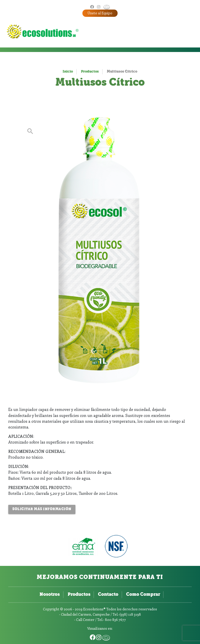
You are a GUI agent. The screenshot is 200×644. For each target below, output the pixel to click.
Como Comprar (143, 595)
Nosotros (50, 595)
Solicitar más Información (42, 509)
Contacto (108, 595)
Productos (90, 72)
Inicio (68, 72)
